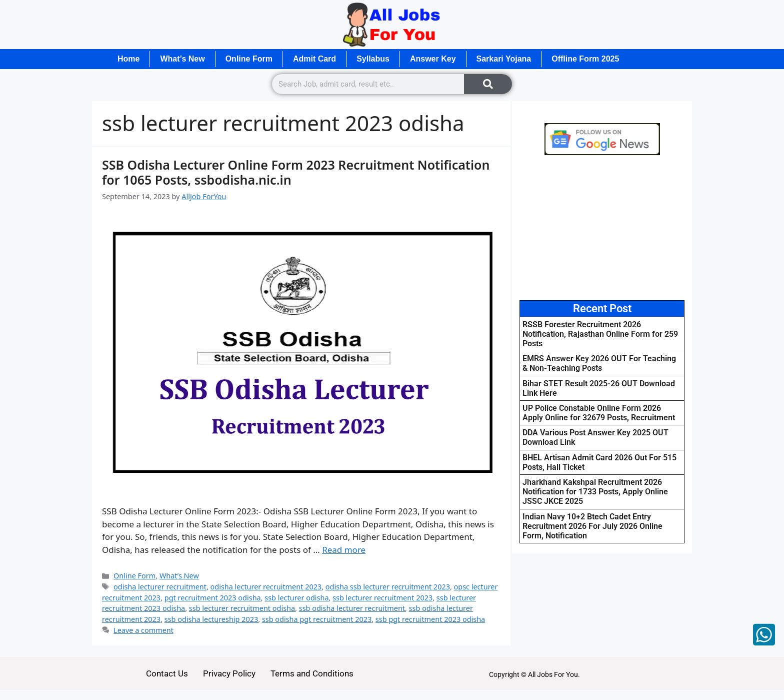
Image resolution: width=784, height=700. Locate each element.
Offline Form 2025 (585, 59)
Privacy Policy (229, 673)
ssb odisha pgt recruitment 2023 (317, 619)
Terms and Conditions (312, 673)
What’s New (182, 59)
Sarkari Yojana (504, 59)
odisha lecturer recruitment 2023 (266, 587)
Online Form (249, 59)
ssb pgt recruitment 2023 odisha (430, 619)
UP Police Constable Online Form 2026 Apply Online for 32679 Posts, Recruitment (599, 413)
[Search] (488, 84)
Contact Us (167, 673)
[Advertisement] (602, 228)
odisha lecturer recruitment (160, 587)
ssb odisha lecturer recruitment (352, 608)
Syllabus (373, 59)
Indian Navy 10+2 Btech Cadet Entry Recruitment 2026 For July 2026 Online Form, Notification (592, 526)
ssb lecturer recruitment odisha (242, 608)
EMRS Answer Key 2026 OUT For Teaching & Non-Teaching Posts (599, 363)
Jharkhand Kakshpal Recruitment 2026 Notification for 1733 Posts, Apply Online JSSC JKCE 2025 (595, 492)
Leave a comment (143, 630)
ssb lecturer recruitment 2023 (382, 598)
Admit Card (314, 59)
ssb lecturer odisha (296, 598)
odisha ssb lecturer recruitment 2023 (388, 587)
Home (128, 59)
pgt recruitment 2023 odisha (213, 598)
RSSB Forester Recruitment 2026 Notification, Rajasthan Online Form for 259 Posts (600, 334)
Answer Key (433, 59)
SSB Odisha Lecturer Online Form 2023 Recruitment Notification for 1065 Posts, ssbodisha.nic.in (296, 172)
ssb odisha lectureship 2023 (211, 619)
